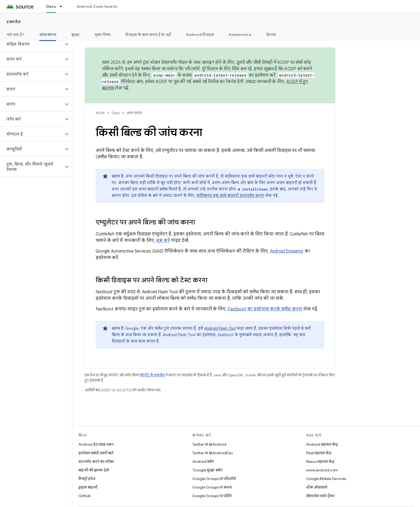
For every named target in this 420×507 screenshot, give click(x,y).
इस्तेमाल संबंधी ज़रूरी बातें (96, 453)
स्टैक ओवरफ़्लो (317, 487)
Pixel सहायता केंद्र (319, 453)
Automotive (240, 35)
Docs (116, 113)
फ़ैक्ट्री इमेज (87, 479)
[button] (32, 44)
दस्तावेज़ (14, 22)
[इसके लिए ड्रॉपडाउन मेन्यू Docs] (63, 6)
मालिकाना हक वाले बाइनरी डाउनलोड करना (230, 196)
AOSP (100, 113)
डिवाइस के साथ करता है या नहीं (148, 35)
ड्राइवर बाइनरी (88, 487)
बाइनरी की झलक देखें (94, 470)
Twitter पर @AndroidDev (213, 453)
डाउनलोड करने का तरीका (96, 461)
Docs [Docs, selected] (51, 6)
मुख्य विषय (103, 35)
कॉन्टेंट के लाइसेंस (152, 375)
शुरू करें (163, 241)
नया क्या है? (15, 35)
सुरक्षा (76, 35)
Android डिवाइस (200, 35)
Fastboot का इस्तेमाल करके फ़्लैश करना (265, 309)
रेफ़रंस (271, 35)
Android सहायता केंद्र (322, 444)
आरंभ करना (134, 113)
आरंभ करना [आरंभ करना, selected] (48, 35)
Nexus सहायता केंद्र (320, 461)
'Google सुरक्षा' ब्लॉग (207, 470)
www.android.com (322, 470)
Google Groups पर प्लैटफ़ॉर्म (214, 479)
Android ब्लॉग (203, 461)
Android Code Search (97, 6)
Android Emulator (287, 251)
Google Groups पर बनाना (212, 487)
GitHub (85, 496)
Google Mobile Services (326, 479)
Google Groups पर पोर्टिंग (212, 496)
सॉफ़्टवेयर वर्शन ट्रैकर (320, 496)
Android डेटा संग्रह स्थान (96, 444)
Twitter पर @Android (209, 444)
